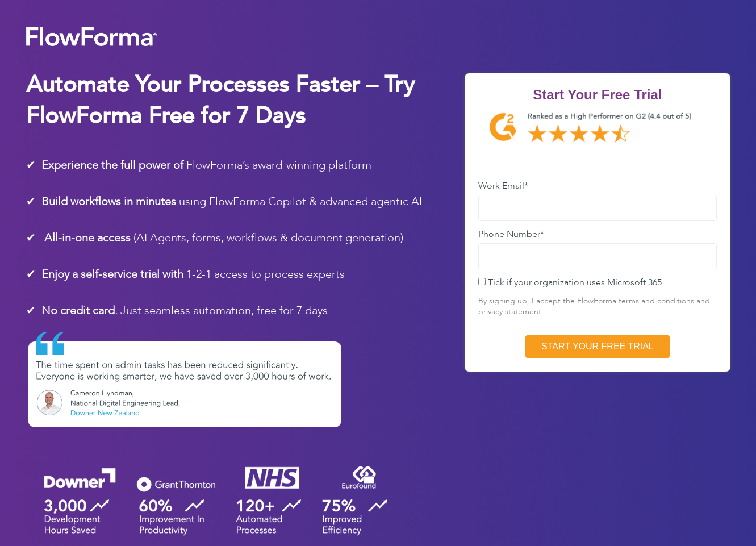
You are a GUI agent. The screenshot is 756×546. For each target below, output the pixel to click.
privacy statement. (512, 312)
